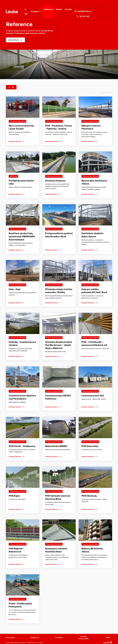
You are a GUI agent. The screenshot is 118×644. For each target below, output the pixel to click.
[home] (12, 12)
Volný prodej (10, 637)
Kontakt (69, 9)
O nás (26, 12)
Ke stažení (59, 637)
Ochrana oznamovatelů (83, 637)
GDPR (108, 637)
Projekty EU (35, 637)
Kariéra (59, 9)
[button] (36, 12)
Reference (48, 9)
